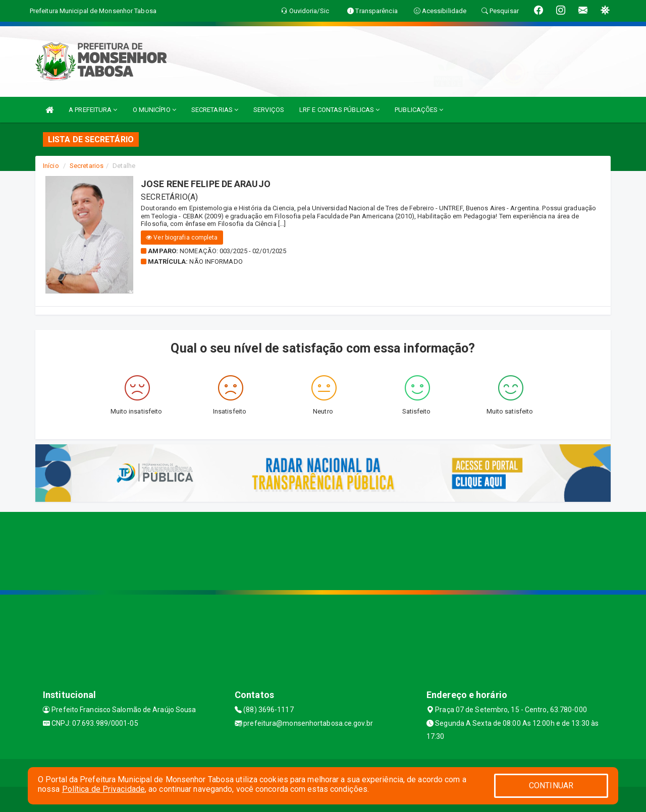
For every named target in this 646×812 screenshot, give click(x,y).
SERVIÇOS (269, 110)
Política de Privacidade (103, 789)
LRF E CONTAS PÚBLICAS (339, 110)
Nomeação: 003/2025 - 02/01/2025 (233, 251)
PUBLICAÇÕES (419, 110)
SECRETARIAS (215, 110)
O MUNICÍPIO (154, 110)
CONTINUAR (551, 786)
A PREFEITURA (93, 110)
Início (51, 166)
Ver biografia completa (182, 238)
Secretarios (87, 166)
